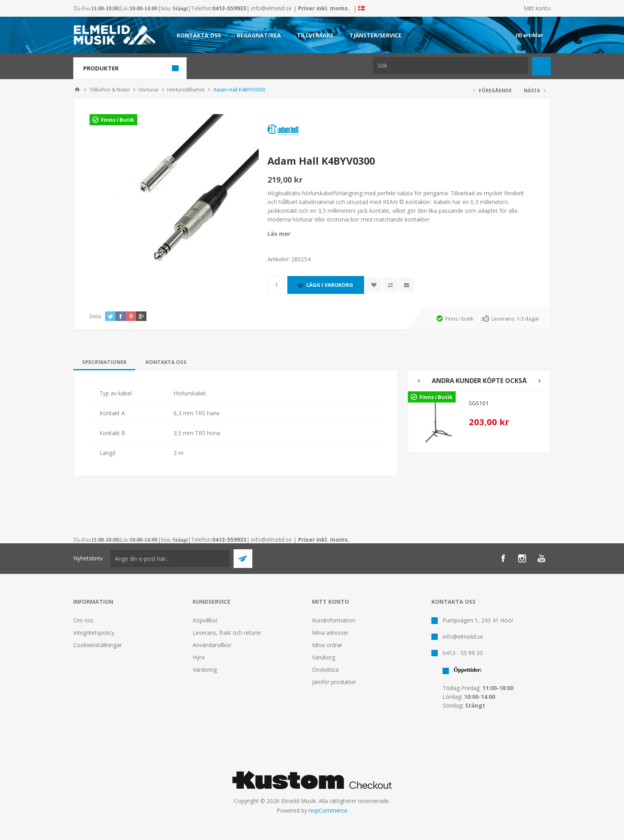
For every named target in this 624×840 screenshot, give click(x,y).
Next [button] (540, 381)
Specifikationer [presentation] (104, 362)
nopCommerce (328, 810)
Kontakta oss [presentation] (166, 362)
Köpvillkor (205, 620)
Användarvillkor (212, 645)
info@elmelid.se (271, 8)
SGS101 (479, 403)
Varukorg (324, 657)
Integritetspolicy (94, 633)
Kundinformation (334, 620)
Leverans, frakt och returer (227, 633)
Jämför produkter (334, 682)
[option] (479, 420)
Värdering (205, 670)
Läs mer (279, 234)
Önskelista (325, 670)
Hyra (199, 657)
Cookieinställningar (97, 645)
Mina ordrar (327, 645)
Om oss (83, 620)
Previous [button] (418, 381)
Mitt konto (537, 8)
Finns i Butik (118, 120)
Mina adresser (330, 633)
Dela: (96, 316)
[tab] (104, 362)
